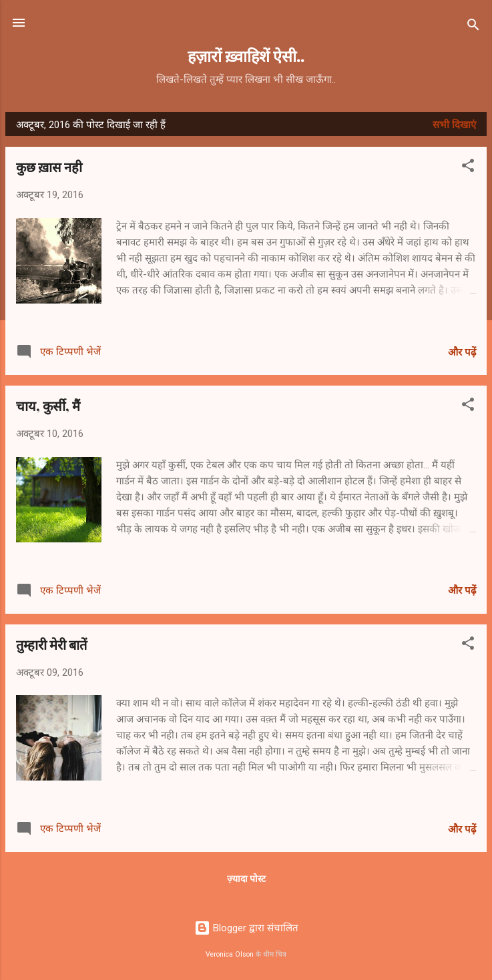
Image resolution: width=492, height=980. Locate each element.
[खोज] (473, 27)
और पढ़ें (462, 352)
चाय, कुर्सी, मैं (48, 405)
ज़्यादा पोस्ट (246, 879)
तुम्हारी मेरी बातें (51, 644)
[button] (468, 168)
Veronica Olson (230, 954)
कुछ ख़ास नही (49, 166)
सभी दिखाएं (454, 125)
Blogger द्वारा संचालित (246, 928)
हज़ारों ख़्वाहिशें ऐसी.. (246, 56)
